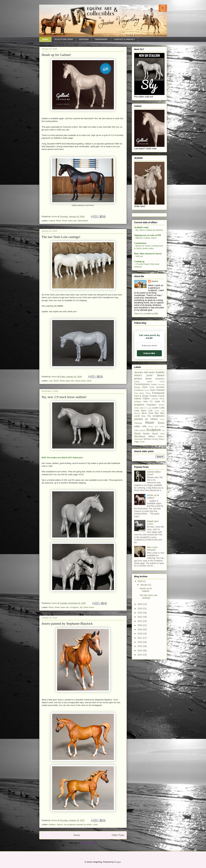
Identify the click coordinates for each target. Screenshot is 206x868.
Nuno (162, 490)
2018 (140, 705)
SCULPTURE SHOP (64, 39)
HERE (81, 474)
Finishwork (158, 464)
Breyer (149, 450)
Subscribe (149, 277)
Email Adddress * (149, 264)
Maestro (137, 484)
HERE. (60, 306)
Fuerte (161, 467)
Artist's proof (143, 446)
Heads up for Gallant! (56, 55)
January (144, 656)
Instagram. (97, 705)
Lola (51, 381)
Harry (162, 470)
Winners (147, 510)
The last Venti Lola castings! (61, 237)
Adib (146, 443)
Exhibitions (139, 461)
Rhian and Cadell (156, 497)
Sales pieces (140, 501)
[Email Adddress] (149, 268)
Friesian (153, 467)
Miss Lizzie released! (152, 619)
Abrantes (139, 443)
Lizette (155, 479)
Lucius (157, 482)
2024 (140, 679)
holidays (138, 473)
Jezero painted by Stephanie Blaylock (67, 623)
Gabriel (138, 469)
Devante (161, 455)
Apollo (152, 443)
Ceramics (160, 450)
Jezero (59, 825)
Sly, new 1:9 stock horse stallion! (64, 397)
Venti (89, 381)
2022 (140, 688)
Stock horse (80, 381)
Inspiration (151, 476)
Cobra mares (143, 453)
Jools (136, 479)
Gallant (52, 221)
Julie (142, 479)
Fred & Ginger (141, 467)
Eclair (152, 458)
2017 (140, 709)
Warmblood (83, 221)
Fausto (160, 461)
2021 (140, 692)
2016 (140, 713)
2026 (140, 652)
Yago (137, 513)
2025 (140, 675)
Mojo (144, 487)
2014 (140, 721)
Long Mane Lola (143, 481)
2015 (140, 717)
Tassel (155, 505)
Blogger (117, 862)
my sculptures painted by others (78, 825)
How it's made (152, 472)
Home (77, 835)
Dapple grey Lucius (153, 593)
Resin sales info (69, 221)
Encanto (160, 458)
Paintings (138, 494)
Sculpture (74, 607)
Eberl (145, 458)
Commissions (142, 455)
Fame (147, 461)
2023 (140, 684)
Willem (152, 507)
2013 (140, 726)
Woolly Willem (158, 510)
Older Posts (118, 835)
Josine (155, 352)
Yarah (142, 513)
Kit (145, 479)
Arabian (52, 825)
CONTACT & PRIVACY (124, 39)
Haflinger (155, 470)
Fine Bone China (142, 464)
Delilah (154, 455)
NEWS (45, 39)
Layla (149, 479)
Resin (59, 221)
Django (137, 458)
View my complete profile (146, 385)
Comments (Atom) (89, 843)
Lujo (163, 482)
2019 (140, 700)
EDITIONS (84, 39)
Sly (81, 607)
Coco (162, 453)
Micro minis (148, 484)
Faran (153, 461)
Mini (157, 484)
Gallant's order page (63, 138)
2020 (140, 696)
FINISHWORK (101, 39)
